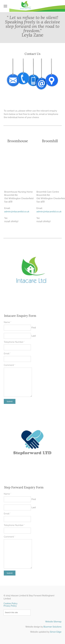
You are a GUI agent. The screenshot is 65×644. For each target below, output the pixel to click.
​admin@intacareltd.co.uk (49, 212)
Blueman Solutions (52, 627)
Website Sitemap (53, 622)
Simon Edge (56, 632)
